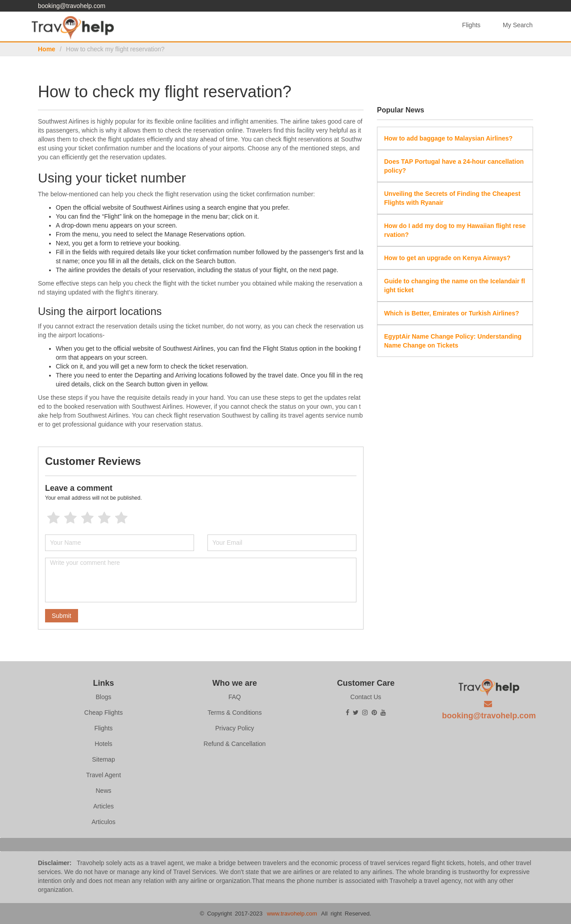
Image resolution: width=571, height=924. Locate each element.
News (103, 791)
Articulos (103, 822)
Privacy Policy (234, 728)
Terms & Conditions (234, 713)
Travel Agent (103, 775)
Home (47, 49)
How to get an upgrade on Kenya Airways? (447, 258)
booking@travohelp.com (72, 6)
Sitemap (103, 759)
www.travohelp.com (292, 914)
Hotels (103, 744)
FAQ (235, 697)
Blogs (103, 697)
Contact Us (366, 697)
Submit (62, 616)
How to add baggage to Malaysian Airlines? (448, 138)
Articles (103, 806)
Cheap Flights (103, 713)
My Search (518, 25)
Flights (471, 25)
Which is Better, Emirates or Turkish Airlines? (452, 313)
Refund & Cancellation (234, 744)
